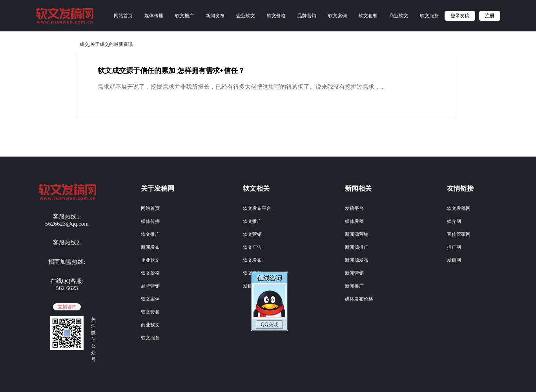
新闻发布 (215, 16)
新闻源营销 (357, 234)
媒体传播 (154, 16)
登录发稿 (460, 16)
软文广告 (252, 247)
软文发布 (252, 260)
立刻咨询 (67, 307)
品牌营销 (307, 16)
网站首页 (123, 16)
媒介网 (454, 221)
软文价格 (276, 16)
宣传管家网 (459, 234)
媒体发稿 (354, 221)
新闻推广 (354, 286)
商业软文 (399, 16)
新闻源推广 (357, 247)
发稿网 (454, 260)
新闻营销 (354, 273)
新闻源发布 (357, 260)
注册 (490, 16)
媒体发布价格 (359, 299)
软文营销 (252, 234)
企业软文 (246, 16)
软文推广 (184, 16)
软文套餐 (368, 16)
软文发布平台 (257, 208)
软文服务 (429, 16)
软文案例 (337, 16)
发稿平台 (354, 208)
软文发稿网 (459, 208)
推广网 (454, 247)
